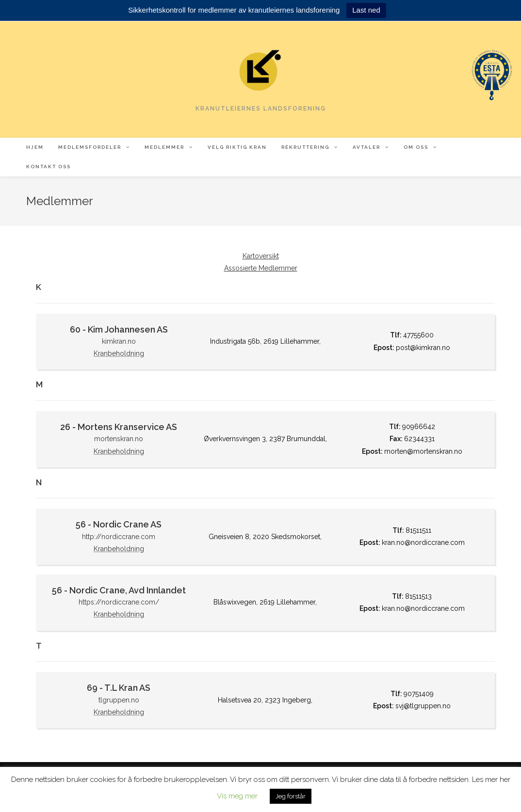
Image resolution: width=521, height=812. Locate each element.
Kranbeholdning (119, 353)
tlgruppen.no (119, 700)
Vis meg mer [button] (237, 796)
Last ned (366, 10)
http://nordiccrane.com (119, 537)
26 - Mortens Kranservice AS (119, 427)
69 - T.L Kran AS (119, 688)
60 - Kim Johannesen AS (119, 329)
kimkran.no (119, 341)
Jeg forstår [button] (291, 796)
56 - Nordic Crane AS (119, 524)
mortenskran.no (119, 439)
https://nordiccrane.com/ (119, 602)
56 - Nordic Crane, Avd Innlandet (119, 590)
